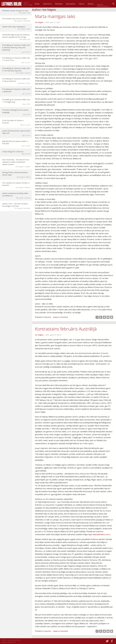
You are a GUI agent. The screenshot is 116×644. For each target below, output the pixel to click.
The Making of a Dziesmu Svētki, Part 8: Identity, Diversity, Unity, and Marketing (16, 49)
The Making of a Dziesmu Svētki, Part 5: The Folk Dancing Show (16, 71)
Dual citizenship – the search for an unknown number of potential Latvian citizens (16, 163)
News (52, 4)
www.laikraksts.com (101, 534)
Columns (47, 317)
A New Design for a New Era (16, 153)
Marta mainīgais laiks (55, 16)
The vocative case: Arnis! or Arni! (16, 20)
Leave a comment (60, 317)
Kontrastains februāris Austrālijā (66, 329)
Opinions (63, 4)
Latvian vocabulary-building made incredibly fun (16, 196)
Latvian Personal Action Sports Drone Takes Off (16, 133)
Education (86, 4)
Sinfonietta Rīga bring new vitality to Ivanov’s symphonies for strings (16, 37)
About (106, 4)
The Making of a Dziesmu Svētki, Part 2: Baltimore (16, 91)
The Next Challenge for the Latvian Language (16, 112)
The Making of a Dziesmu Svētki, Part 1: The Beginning (16, 102)
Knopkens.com (11, 642)
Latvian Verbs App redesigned (16, 28)
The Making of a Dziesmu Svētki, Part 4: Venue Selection (16, 81)
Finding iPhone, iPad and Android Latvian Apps (16, 175)
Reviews (74, 4)
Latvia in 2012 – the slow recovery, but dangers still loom (16, 206)
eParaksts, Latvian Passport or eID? (16, 12)
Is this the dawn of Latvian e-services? (16, 123)
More (97, 4)
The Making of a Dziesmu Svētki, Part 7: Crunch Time (16, 60)
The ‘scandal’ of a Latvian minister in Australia (16, 185)
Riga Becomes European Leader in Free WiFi (16, 143)
